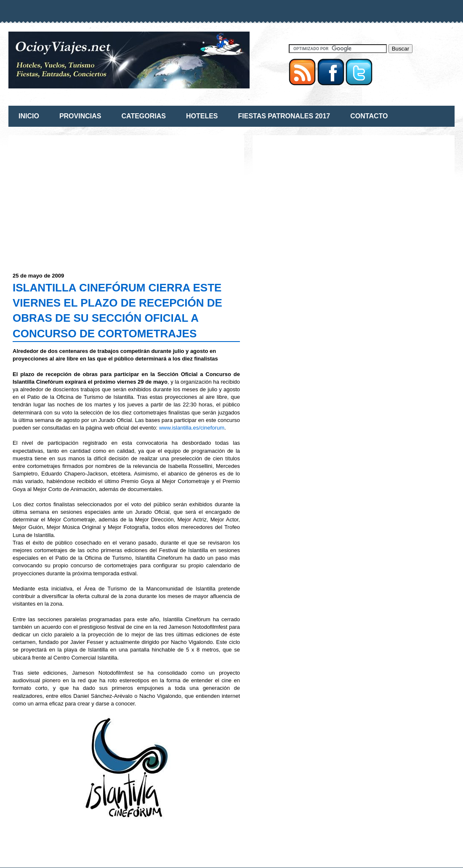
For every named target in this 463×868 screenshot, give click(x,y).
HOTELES (202, 116)
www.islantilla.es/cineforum (192, 428)
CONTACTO (369, 116)
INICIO (29, 116)
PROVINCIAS (80, 116)
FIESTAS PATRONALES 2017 (284, 116)
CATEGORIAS (143, 116)
